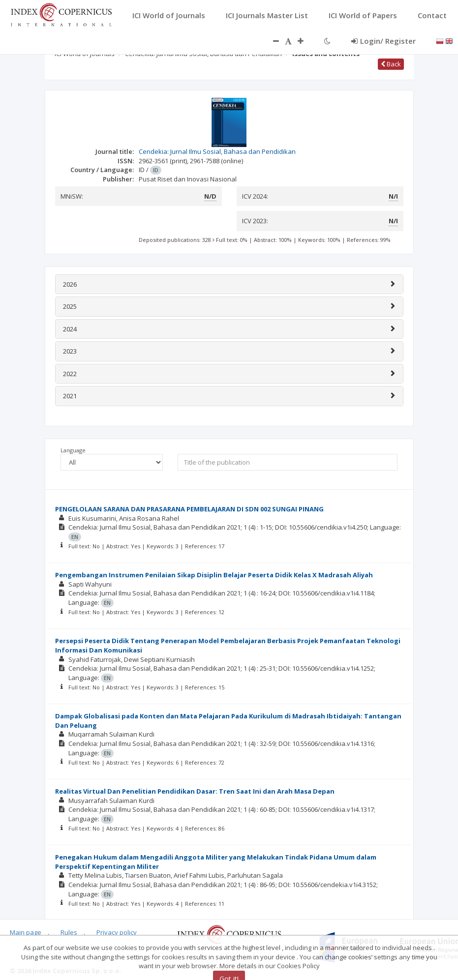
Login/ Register (383, 41)
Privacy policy (117, 932)
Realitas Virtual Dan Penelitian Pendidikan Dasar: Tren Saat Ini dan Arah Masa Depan (195, 791)
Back (391, 64)
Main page (26, 932)
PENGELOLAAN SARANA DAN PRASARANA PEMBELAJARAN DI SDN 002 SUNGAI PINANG (189, 509)
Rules (69, 932)
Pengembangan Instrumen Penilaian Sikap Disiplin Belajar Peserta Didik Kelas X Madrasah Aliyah (214, 575)
